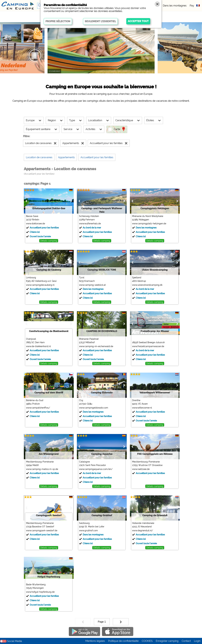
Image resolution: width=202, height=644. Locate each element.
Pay (192, 6)
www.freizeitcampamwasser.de (148, 346)
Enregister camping (167, 641)
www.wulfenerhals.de (90, 224)
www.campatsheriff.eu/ (38, 408)
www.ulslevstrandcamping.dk (147, 285)
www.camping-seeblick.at (92, 285)
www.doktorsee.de (36, 224)
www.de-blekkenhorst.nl (38, 346)
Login (197, 641)
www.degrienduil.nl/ (143, 531)
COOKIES (147, 641)
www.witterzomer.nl (142, 408)
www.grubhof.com (88, 531)
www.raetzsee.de (141, 469)
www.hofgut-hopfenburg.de (40, 592)
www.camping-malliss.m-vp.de (42, 469)
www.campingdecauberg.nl (40, 285)
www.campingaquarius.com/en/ (96, 469)
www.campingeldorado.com (94, 408)
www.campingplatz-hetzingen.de (149, 224)
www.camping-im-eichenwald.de (96, 346)
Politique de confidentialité (123, 641)
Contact (186, 641)
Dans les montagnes (175, 6)
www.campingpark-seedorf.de (42, 531)
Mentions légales (95, 641)
